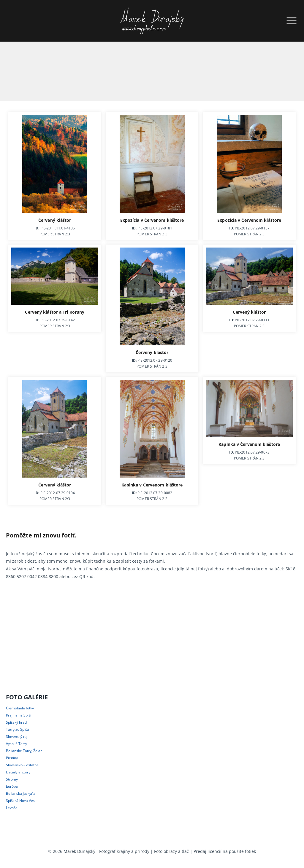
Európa (12, 786)
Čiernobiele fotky (20, 708)
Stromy (12, 779)
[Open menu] (291, 21)
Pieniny (12, 758)
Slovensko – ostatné (22, 765)
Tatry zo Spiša (18, 729)
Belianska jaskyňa (21, 793)
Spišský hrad (16, 722)
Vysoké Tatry (16, 744)
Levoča (12, 808)
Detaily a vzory (18, 772)
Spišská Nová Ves (20, 801)
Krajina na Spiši (19, 715)
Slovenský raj (17, 737)
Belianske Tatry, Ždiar (24, 751)
